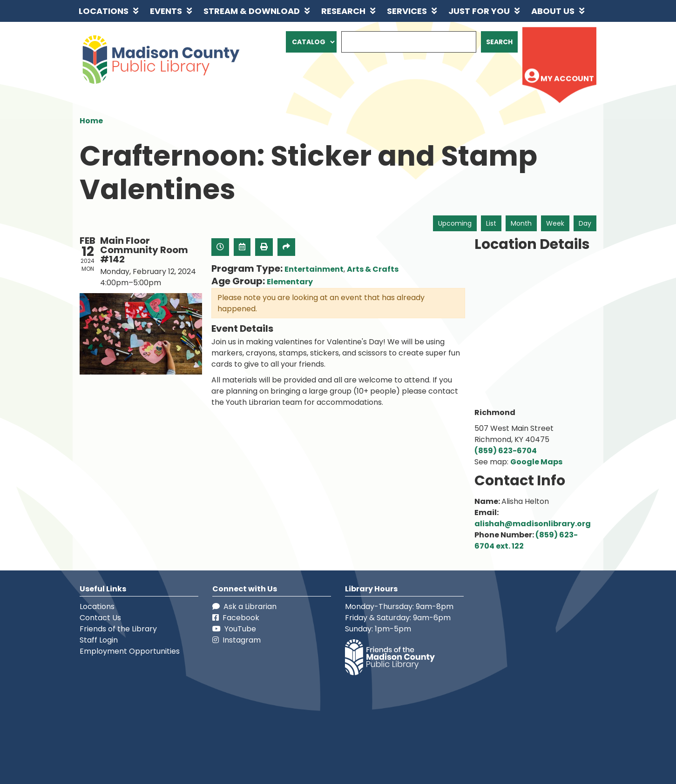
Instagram (237, 640)
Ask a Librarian (244, 606)
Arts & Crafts (373, 269)
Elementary (290, 282)
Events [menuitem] (166, 11)
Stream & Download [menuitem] (252, 11)
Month (521, 223)
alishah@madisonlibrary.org (533, 524)
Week (555, 223)
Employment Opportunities (130, 651)
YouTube (234, 629)
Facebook (236, 618)
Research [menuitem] (343, 11)
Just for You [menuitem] (479, 11)
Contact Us (100, 618)
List (491, 223)
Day (585, 223)
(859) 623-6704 (506, 451)
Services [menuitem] (407, 11)
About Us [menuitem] (553, 11)
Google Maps (536, 462)
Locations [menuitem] (104, 11)
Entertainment (314, 269)
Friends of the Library (118, 629)
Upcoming (455, 223)
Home (91, 121)
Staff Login (99, 640)
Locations (97, 606)
